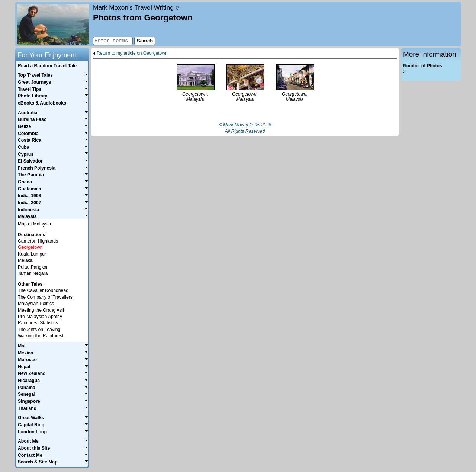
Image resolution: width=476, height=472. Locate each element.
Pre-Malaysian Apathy (40, 317)
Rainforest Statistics (38, 323)
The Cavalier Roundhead (43, 290)
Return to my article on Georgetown (132, 53)
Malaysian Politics (36, 304)
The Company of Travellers (45, 297)
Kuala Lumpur (32, 254)
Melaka (25, 260)
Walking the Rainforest (41, 336)
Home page (53, 24)
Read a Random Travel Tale (47, 66)
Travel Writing (136, 7)
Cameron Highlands (38, 241)
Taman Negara (33, 273)
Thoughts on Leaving (39, 330)
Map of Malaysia (34, 224)
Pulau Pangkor (33, 267)
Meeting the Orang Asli (41, 310)
